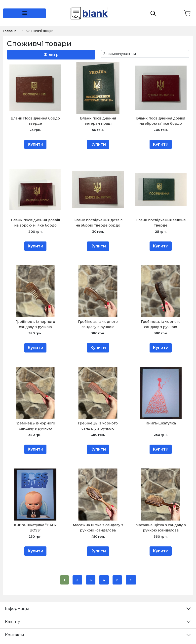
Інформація (17, 609)
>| (131, 580)
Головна (10, 31)
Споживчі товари (40, 31)
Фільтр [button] (51, 55)
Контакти (15, 635)
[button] (24, 13)
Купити (35, 144)
